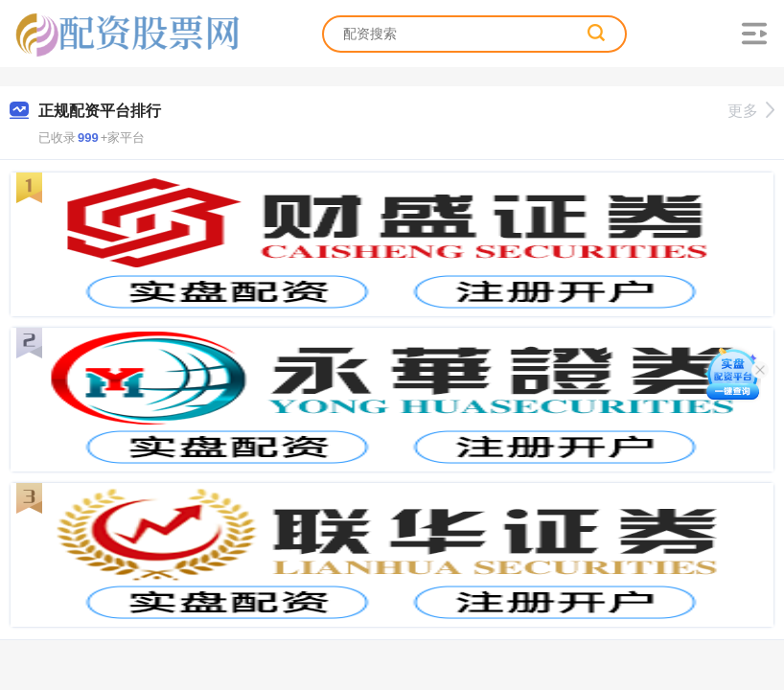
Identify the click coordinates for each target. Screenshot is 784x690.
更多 (751, 111)
